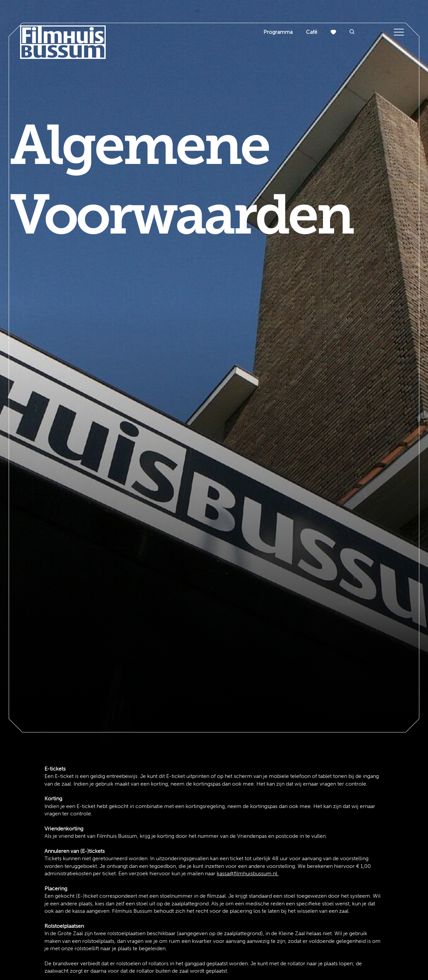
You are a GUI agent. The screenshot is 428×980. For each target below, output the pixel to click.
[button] (352, 32)
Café (312, 32)
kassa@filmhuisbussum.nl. (248, 873)
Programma (278, 32)
